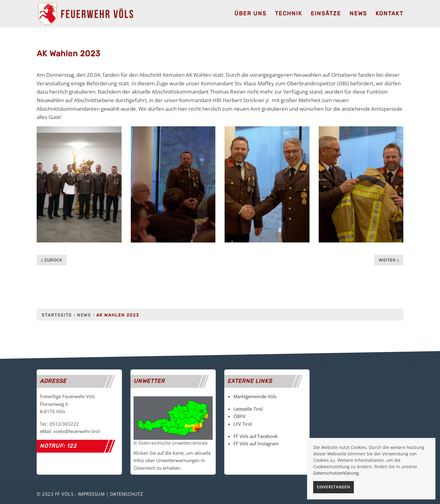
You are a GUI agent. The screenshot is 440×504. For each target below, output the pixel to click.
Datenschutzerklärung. (337, 473)
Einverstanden (334, 487)
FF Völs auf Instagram (256, 443)
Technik (289, 13)
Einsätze (326, 13)
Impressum (91, 494)
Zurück (52, 260)
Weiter (389, 260)
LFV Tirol (243, 424)
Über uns (250, 13)
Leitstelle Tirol (248, 409)
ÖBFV (239, 416)
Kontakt (389, 13)
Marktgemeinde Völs (255, 396)
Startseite (57, 315)
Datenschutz (127, 494)
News (358, 13)
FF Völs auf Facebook (256, 436)
